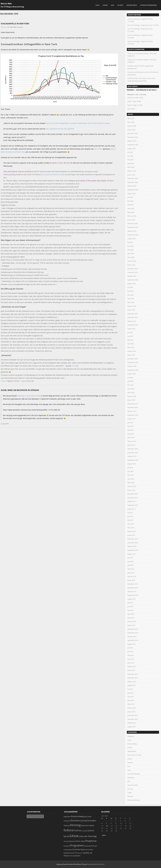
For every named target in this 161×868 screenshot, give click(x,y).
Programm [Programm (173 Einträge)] (77, 845)
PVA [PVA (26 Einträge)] (93, 846)
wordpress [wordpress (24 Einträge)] (77, 856)
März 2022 (131, 302)
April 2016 (131, 569)
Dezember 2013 (133, 674)
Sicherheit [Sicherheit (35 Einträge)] (76, 849)
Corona (28, 381)
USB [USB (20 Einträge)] (91, 853)
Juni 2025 (130, 156)
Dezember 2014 (133, 629)
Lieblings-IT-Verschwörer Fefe (29, 396)
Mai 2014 (131, 655)
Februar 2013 (132, 708)
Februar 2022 (132, 306)
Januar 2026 (131, 130)
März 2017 (131, 528)
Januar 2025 (131, 175)
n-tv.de (75, 366)
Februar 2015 (132, 621)
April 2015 (131, 614)
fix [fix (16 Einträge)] (82, 831)
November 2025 (133, 137)
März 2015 (131, 618)
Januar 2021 (131, 355)
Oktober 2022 (132, 276)
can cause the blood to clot (52, 174)
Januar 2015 (131, 625)
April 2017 (131, 524)
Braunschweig (132, 5)
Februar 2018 (132, 486)
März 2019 (131, 438)
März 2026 (131, 122)
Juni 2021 (130, 336)
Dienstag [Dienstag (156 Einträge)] (75, 825)
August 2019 (132, 419)
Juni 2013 (130, 693)
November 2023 (133, 227)
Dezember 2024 (133, 178)
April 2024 (131, 209)
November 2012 (133, 719)
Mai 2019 (131, 430)
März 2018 (131, 483)
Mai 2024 (131, 205)
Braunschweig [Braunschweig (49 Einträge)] (77, 816)
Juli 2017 (130, 513)
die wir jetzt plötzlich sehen (99, 123)
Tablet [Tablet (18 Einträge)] (72, 853)
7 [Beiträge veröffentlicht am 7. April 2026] (106, 823)
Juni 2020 (130, 381)
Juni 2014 (130, 652)
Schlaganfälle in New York (15, 24)
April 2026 (131, 118)
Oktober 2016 (132, 546)
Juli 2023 (130, 242)
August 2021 (132, 329)
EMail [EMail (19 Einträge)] (83, 826)
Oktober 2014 (132, 637)
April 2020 (131, 389)
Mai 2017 (131, 520)
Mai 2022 (131, 295)
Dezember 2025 (133, 133)
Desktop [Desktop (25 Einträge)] (67, 825)
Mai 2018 (131, 475)
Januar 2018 (131, 490)
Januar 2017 (131, 535)
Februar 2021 (132, 351)
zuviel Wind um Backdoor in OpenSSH (20, 390)
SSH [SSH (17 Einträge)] (87, 850)
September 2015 (133, 595)
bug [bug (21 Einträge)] (85, 817)
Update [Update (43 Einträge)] (86, 853)
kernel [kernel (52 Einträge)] (67, 836)
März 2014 (131, 663)
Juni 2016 (130, 561)
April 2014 (131, 659)
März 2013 (131, 704)
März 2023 (131, 257)
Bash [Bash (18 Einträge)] (69, 817)
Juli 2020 (130, 377)
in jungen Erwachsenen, (78, 123)
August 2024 (132, 194)
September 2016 (133, 550)
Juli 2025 (130, 152)
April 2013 (131, 700)
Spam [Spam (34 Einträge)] (83, 850)
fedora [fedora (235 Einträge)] (68, 830)
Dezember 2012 (133, 715)
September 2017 (133, 505)
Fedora (105, 5)
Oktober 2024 (132, 186)
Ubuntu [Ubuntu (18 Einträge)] (80, 853)
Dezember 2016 (133, 539)
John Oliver (98, 149)
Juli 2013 (130, 689)
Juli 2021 (130, 332)
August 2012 (132, 727)
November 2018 (133, 453)
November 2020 (133, 362)
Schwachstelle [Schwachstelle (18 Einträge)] (68, 850)
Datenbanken (132, 751)
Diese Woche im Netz (134, 755)
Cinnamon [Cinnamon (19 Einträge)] (67, 821)
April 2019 (131, 434)
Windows (130, 796)
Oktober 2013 (132, 682)
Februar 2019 (132, 441)
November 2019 (133, 407)
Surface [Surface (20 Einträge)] (90, 850)
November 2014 (133, 633)
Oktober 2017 (132, 501)
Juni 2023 (130, 246)
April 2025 (131, 163)
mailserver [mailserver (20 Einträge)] (71, 841)
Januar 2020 (131, 400)
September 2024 (133, 190)
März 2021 (131, 347)
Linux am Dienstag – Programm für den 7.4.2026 (143, 25)
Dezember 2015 (133, 584)
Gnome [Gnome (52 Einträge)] (91, 831)
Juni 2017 (130, 516)
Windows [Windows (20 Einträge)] (67, 856)
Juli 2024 (130, 197)
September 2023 (133, 235)
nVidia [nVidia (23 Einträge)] (83, 841)
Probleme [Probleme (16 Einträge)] (67, 846)
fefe (33, 381)
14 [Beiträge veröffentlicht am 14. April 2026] (107, 826)
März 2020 (131, 392)
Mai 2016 (131, 565)
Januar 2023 (131, 265)
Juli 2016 (130, 558)
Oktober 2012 (132, 723)
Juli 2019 (130, 423)
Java (113, 5)
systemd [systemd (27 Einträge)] (67, 853)
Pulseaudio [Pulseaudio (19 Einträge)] (87, 846)
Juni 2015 (130, 607)
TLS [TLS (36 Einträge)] (76, 853)
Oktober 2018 (132, 456)
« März (104, 835)
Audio (129, 740)
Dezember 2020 (133, 359)
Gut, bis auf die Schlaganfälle (58, 123)
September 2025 (133, 145)
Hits (137, 94)
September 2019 (133, 415)
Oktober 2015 (132, 592)
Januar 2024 (131, 220)
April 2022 (131, 299)
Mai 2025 (131, 160)
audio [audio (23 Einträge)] (66, 817)
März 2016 (131, 573)
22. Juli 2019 (5, 424)
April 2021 (131, 344)
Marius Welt (6, 4)
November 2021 (133, 317)
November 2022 (133, 272)
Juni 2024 (130, 201)
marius (21, 27)
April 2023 (131, 254)
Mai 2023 (131, 250)
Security (120, 5)
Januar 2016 (131, 580)
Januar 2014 (131, 670)
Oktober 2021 (132, 321)
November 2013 (133, 678)
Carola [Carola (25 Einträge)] (89, 817)
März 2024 (131, 212)
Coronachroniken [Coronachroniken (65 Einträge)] (88, 821)
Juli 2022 (130, 287)
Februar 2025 (132, 171)
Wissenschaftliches (134, 800)
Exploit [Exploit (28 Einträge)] (92, 825)
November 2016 (133, 543)
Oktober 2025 (132, 141)
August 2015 (132, 599)
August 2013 (132, 685)
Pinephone (131, 778)
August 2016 (132, 554)
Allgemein (10, 381)
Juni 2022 (130, 291)
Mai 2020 (131, 385)
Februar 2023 (132, 261)
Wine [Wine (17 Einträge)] (71, 856)
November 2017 (133, 498)
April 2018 (131, 479)
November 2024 (133, 182)
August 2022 (132, 284)
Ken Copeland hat (53, 129)
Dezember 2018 (133, 449)
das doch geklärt (67, 129)
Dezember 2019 (133, 404)
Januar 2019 (131, 445)
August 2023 (132, 239)
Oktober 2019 (132, 411)
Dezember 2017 (133, 494)
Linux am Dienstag (133, 774)
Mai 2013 (131, 697)
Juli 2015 (130, 603)
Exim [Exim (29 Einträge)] (87, 825)
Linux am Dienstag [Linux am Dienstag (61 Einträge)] (88, 836)
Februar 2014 (132, 667)
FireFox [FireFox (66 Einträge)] (77, 830)
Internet (17, 381)
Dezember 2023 (133, 223)
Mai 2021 (131, 340)
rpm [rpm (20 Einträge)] (96, 846)
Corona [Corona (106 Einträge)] (75, 820)
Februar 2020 (132, 396)
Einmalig (143, 94)
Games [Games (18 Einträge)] (85, 831)
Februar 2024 (132, 216)
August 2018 (132, 464)
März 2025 (131, 167)
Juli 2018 (130, 468)
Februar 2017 (132, 531)
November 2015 (133, 588)
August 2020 (132, 374)
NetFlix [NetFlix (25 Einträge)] (78, 841)
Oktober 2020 (132, 366)
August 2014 (132, 644)
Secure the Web (133, 785)
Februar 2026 (132, 126)
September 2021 (133, 325)
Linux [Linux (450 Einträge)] (74, 836)
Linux (97, 5)
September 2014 (133, 640)
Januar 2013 (131, 712)
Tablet (130, 793)
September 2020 (133, 370)
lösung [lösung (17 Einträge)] (66, 841)
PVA (129, 781)
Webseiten (131, 94)
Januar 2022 (131, 310)
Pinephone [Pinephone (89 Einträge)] (91, 841)
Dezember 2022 (133, 269)
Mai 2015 (131, 610)
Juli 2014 (130, 648)
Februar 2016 (132, 576)
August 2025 (132, 148)
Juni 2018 (130, 471)
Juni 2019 (130, 426)
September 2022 (133, 280)
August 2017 (132, 509)
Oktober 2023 (132, 231)
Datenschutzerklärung (149, 5)
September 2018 (133, 460)
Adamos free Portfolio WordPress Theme (72, 864)
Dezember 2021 (133, 314)
